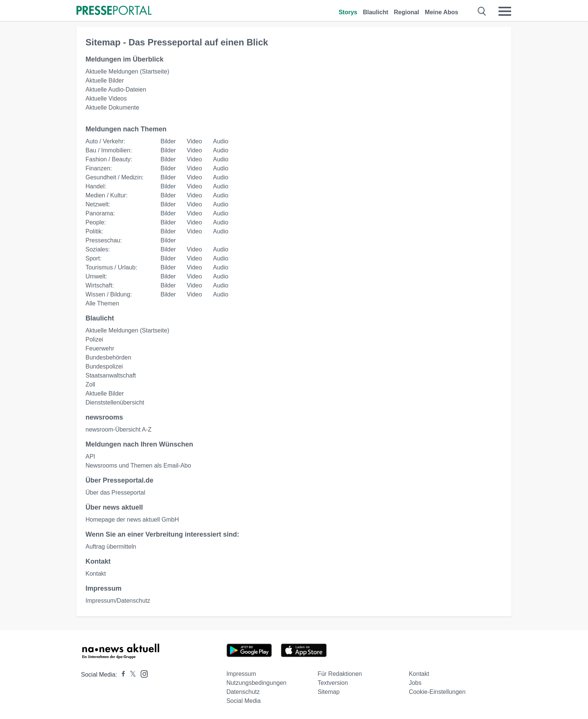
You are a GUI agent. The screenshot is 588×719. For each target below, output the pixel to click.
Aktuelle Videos (106, 99)
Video (194, 141)
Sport (93, 258)
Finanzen (98, 168)
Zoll (90, 384)
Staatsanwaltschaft (111, 375)
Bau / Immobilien (108, 150)
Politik (94, 231)
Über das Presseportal (115, 493)
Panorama (99, 213)
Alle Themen (102, 303)
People (95, 222)
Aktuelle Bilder (105, 80)
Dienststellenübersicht (115, 402)
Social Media (244, 701)
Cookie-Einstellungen (437, 692)
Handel (95, 186)
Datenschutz (243, 692)
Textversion (333, 683)
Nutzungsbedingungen (256, 683)
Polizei (94, 339)
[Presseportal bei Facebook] (121, 675)
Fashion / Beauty (108, 159)
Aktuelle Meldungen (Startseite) (127, 71)
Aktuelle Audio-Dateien (116, 89)
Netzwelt (97, 204)
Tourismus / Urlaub (110, 267)
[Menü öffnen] (505, 11)
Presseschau (103, 240)
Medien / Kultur (106, 195)
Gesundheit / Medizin (114, 177)
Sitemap (329, 692)
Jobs (415, 683)
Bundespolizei (104, 366)
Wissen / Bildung (108, 294)
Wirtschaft (99, 285)
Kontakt (96, 574)
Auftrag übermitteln (111, 547)
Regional (406, 12)
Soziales (97, 249)
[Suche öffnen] (482, 11)
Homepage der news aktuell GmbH (132, 520)
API (90, 457)
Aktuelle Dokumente (112, 108)
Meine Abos (442, 12)
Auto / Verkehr (104, 141)
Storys (348, 12)
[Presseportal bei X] (131, 675)
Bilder (168, 141)
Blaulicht (376, 12)
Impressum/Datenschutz (118, 601)
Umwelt (95, 276)
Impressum (241, 674)
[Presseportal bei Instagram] (142, 673)
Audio (221, 141)
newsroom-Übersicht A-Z (118, 429)
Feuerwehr (100, 348)
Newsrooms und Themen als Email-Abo (138, 466)
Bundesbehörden (108, 357)
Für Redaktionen (340, 674)
